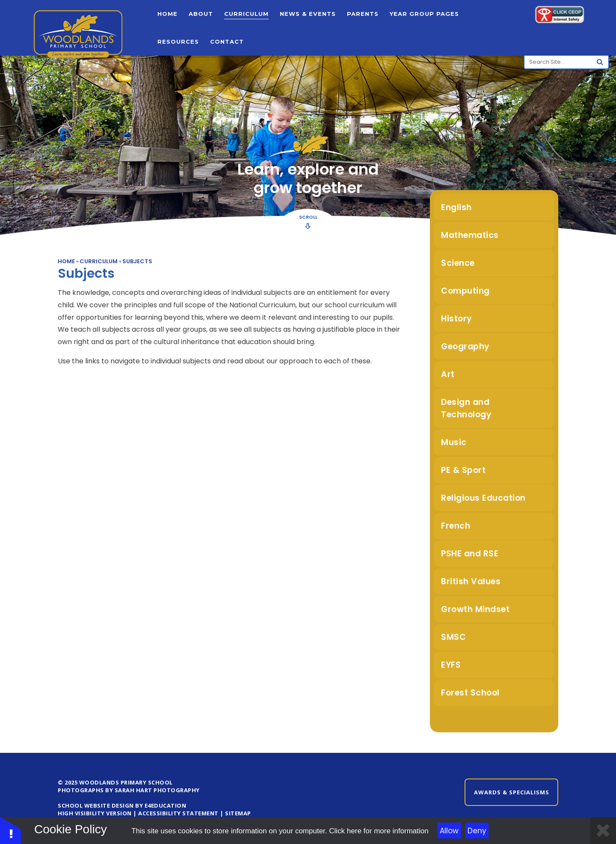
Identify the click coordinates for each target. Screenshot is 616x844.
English (456, 207)
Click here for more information (379, 831)
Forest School (470, 693)
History (457, 319)
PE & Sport (463, 470)
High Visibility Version (95, 813)
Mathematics (470, 235)
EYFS (451, 665)
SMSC (453, 637)
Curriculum (99, 261)
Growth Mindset (475, 609)
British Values (471, 581)
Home (66, 261)
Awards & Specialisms (512, 792)
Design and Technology (466, 408)
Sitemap (238, 813)
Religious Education (483, 498)
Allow (449, 831)
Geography (465, 346)
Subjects (137, 261)
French (456, 526)
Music (454, 442)
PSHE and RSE (470, 554)
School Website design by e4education (122, 805)
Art (448, 374)
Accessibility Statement (178, 813)
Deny (477, 831)
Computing (465, 291)
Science (458, 263)
